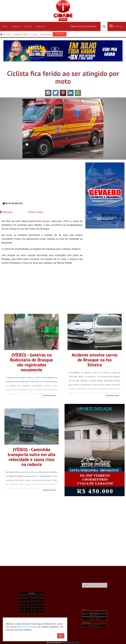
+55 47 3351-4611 (95, 626)
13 (30, 613)
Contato (28, 26)
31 (33, 615)
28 (31, 615)
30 (32, 615)
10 (33, 613)
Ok (61, 636)
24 (33, 614)
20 (30, 614)
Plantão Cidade (16, 212)
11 (34, 613)
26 (29, 615)
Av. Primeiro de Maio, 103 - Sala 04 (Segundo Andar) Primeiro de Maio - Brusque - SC (95, 627)
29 (32, 615)
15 (32, 613)
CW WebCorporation (72, 643)
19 (29, 614)
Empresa (40, 26)
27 (30, 615)
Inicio (5, 26)
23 (32, 614)
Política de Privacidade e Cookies (95, 629)
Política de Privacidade (26, 627)
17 (33, 613)
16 (32, 613)
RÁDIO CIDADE (92, 595)
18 (34, 613)
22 (32, 614)
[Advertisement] (42, 182)
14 (31, 613)
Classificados (53, 34)
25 (34, 614)
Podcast (34, 34)
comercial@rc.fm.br (95, 627)
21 (31, 614)
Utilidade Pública (21, 34)
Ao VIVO (6, 34)
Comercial (116, 28)
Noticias (16, 26)
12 (29, 613)
